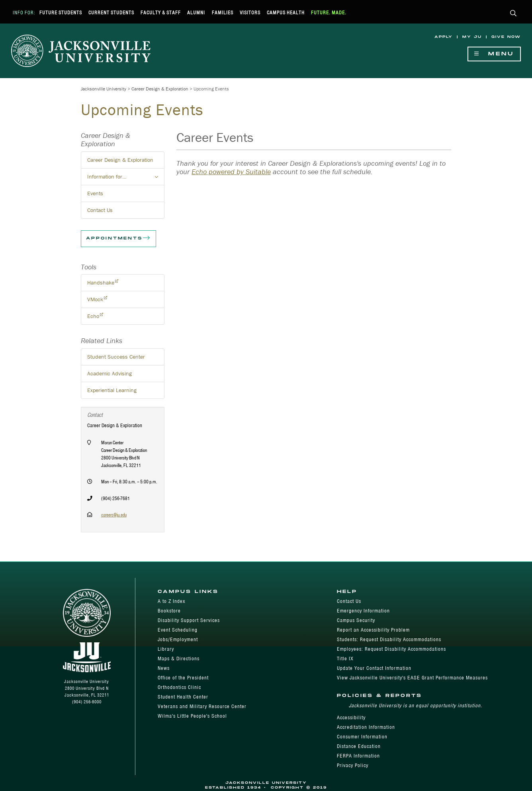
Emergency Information (363, 611)
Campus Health (286, 13)
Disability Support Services (189, 620)
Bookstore (169, 611)
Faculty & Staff (161, 13)
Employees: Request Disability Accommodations (391, 649)
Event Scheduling (178, 630)
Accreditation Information (366, 727)
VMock (95, 299)
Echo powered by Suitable (231, 172)
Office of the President (183, 678)
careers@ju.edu (114, 515)
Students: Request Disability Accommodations (389, 639)
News (164, 668)
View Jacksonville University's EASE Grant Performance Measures (412, 678)
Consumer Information (362, 737)
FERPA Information (358, 756)
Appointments (118, 239)
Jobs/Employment (178, 639)
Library (166, 649)
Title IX (345, 659)
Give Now (506, 37)
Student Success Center (116, 357)
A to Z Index (171, 601)
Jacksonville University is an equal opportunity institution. (416, 706)
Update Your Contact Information (374, 668)
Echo (93, 316)
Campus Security (356, 620)
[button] (513, 14)
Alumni (196, 13)
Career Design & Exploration (160, 89)
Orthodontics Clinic (179, 687)
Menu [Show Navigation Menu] (494, 54)
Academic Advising (110, 373)
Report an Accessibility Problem (373, 630)
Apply (444, 37)
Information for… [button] (126, 179)
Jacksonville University (104, 89)
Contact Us (100, 210)
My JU (472, 37)
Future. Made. (329, 13)
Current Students (111, 13)
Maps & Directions (179, 659)
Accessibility (351, 717)
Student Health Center (183, 697)
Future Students (61, 13)
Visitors (250, 13)
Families (223, 13)
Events (95, 193)
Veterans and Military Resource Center (202, 706)
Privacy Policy (353, 765)
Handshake (101, 283)
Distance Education (359, 746)
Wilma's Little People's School (192, 716)
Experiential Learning (112, 390)
